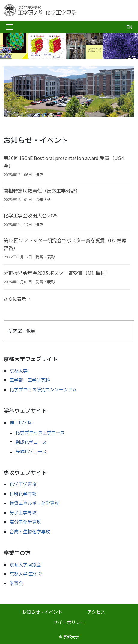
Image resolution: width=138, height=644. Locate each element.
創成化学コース (31, 442)
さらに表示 (15, 299)
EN (129, 27)
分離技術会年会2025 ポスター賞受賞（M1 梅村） (57, 273)
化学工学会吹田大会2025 (31, 215)
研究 (39, 175)
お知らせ (43, 199)
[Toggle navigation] (10, 27)
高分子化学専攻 (25, 522)
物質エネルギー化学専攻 (34, 503)
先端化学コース (31, 451)
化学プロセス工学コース (40, 432)
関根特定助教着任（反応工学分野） (42, 191)
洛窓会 (16, 583)
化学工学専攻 (23, 484)
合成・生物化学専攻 (30, 531)
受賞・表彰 (45, 257)
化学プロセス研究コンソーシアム (43, 389)
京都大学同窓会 (25, 564)
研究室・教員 (22, 331)
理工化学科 (21, 422)
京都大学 (19, 370)
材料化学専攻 (23, 494)
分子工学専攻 (23, 513)
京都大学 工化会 (26, 574)
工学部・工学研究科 (30, 380)
